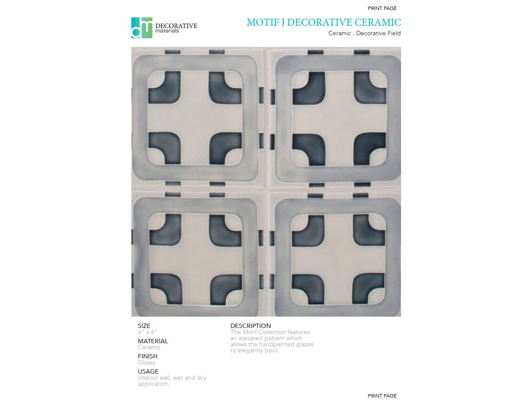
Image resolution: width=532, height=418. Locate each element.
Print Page (382, 8)
